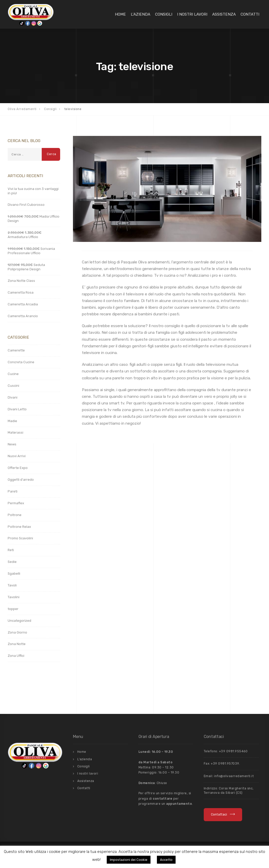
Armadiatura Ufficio (25, 235)
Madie (12, 421)
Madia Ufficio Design (34, 219)
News (12, 444)
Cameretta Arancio (23, 316)
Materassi (15, 432)
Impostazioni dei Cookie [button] (129, 860)
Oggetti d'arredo (21, 480)
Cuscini (13, 386)
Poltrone (15, 515)
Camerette (16, 350)
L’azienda (141, 14)
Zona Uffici (16, 656)
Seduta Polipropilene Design (26, 267)
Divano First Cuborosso (26, 205)
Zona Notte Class (21, 281)
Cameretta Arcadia (23, 304)
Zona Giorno (17, 632)
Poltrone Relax (19, 527)
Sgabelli (14, 574)
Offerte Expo (18, 468)
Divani (13, 397)
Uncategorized (19, 621)
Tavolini (14, 597)
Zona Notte (17, 644)
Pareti (13, 491)
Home (120, 14)
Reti (11, 550)
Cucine (13, 374)
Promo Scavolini (20, 538)
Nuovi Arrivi (17, 456)
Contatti (250, 14)
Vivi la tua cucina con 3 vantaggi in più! (33, 191)
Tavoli (12, 585)
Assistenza (224, 14)
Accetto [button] (166, 860)
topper (13, 609)
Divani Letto (17, 409)
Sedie (12, 562)
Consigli (164, 14)
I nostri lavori (192, 14)
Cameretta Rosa (21, 292)
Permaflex (16, 503)
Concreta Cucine (21, 362)
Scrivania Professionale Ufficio (31, 251)
